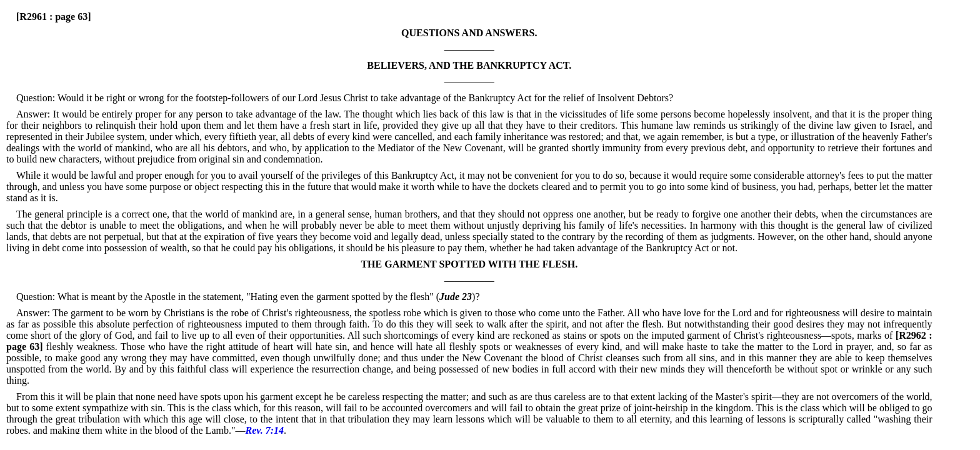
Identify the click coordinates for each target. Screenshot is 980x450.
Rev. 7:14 (264, 430)
